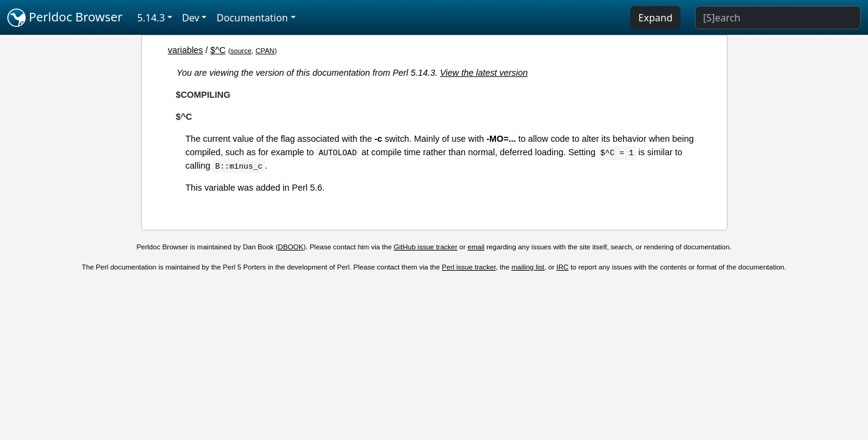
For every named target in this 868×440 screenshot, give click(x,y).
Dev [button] (191, 18)
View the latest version (484, 73)
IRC (563, 267)
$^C (218, 50)
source (241, 51)
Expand (655, 18)
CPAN (265, 51)
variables (186, 50)
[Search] (778, 18)
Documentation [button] (252, 18)
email (476, 247)
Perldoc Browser (65, 18)
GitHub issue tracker (426, 247)
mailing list (528, 267)
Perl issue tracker (469, 267)
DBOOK (291, 247)
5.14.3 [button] (151, 18)
